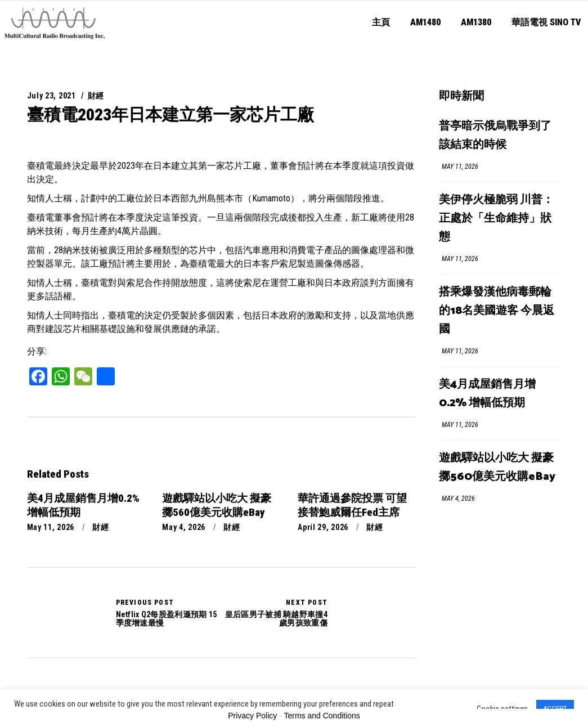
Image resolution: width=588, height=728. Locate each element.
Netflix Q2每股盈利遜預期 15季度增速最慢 (63, 613)
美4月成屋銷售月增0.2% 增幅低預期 (487, 394)
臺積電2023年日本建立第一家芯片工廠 (170, 114)
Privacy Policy (252, 716)
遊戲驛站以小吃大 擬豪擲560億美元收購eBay (497, 468)
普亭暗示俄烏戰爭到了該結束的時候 (495, 136)
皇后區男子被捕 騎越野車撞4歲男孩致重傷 (275, 613)
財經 (96, 96)
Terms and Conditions (322, 716)
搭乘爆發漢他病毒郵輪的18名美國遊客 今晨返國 (497, 311)
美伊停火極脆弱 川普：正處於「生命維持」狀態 (496, 219)
